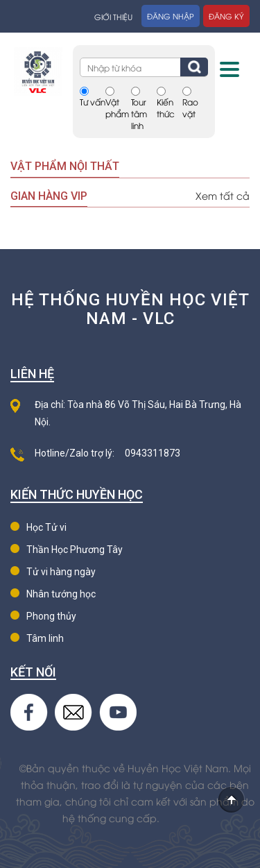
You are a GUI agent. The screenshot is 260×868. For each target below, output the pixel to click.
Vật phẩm (117, 108)
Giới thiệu (113, 16)
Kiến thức (166, 108)
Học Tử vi (46, 527)
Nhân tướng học (61, 594)
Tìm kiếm (194, 67)
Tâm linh (45, 638)
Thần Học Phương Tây (75, 550)
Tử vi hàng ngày (61, 572)
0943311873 (153, 453)
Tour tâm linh (139, 113)
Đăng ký (226, 16)
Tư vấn (93, 102)
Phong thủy (51, 616)
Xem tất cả (223, 195)
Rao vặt (190, 108)
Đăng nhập (171, 16)
